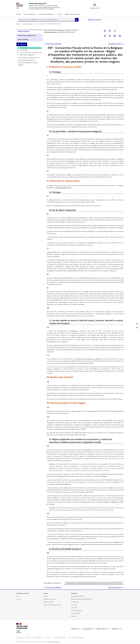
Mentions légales (38, 638)
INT (36, 24)
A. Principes (24, 50)
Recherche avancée (95, 19)
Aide (18, 596)
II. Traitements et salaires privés (28, 58)
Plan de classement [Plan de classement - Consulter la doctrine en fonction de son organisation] (30, 14)
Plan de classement (28, 24)
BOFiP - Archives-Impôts (72, 14)
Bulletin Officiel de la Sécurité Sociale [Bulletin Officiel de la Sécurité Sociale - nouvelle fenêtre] (81, 599)
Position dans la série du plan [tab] (27, 36)
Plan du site (48, 638)
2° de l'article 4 (80, 359)
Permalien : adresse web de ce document (115, 31)
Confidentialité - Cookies (60, 638)
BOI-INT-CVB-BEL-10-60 (63, 188)
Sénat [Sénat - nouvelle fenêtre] (73, 616)
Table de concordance (50, 599)
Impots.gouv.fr (75, 613)
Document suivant (115, 44)
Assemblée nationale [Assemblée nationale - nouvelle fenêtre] (76, 596)
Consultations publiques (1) (46, 14)
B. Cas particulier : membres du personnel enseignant (31, 54)
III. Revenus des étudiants (27, 60)
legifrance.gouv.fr (102, 629)
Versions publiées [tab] (23, 40)
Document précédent (54, 44)
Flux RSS (46, 596)
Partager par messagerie (120, 36)
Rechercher (77, 20)
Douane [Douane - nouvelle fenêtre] (73, 605)
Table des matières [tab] (24, 31)
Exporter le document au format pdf (105, 31)
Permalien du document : (53, 583)
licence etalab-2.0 (53, 642)
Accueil (19, 14)
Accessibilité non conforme (24, 638)
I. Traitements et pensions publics (30, 48)
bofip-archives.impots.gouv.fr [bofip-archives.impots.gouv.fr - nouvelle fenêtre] (51, 605)
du (93, 359)
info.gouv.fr (75, 629)
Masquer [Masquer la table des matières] (23, 44)
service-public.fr (88, 629)
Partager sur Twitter (110, 36)
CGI (98, 359)
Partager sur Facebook (105, 36)
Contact (19, 599)
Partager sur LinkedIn (115, 36)
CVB (41, 24)
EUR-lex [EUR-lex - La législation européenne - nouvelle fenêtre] (73, 608)
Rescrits (60, 14)
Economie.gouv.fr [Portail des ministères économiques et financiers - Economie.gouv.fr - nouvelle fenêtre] (76, 611)
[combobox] (46, 20)
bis (89, 359)
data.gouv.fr (116, 629)
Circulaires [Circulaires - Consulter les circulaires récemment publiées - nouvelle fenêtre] (74, 602)
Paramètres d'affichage (77, 638)
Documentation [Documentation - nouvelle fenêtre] (48, 602)
